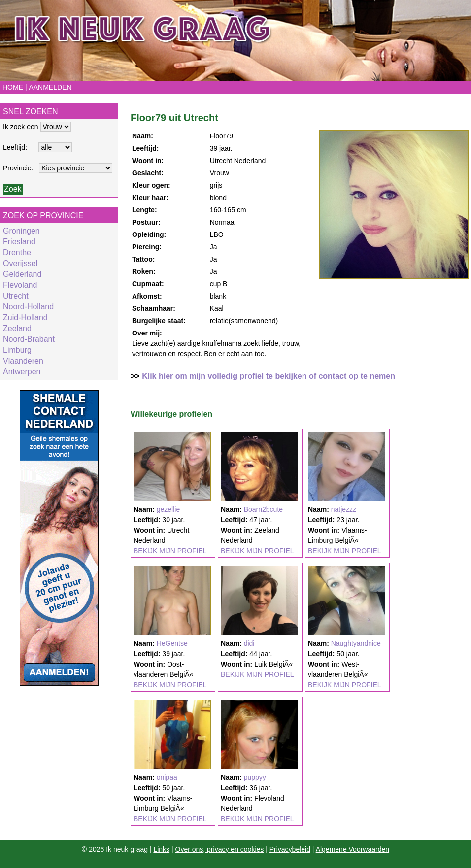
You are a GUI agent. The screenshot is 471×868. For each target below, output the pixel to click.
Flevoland (20, 285)
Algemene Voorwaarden (353, 849)
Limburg (17, 350)
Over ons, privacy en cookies (220, 849)
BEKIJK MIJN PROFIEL (170, 551)
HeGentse (172, 643)
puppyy (255, 777)
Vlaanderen (23, 361)
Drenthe (17, 252)
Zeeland (17, 328)
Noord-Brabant (29, 339)
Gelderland (22, 274)
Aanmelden (50, 87)
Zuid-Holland (25, 317)
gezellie (168, 509)
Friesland (19, 242)
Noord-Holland (28, 307)
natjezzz (344, 509)
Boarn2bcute (263, 509)
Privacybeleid (290, 849)
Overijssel (20, 263)
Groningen (21, 231)
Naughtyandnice (356, 643)
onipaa (167, 777)
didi (249, 643)
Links (161, 849)
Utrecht (16, 296)
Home (13, 87)
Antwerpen (22, 372)
